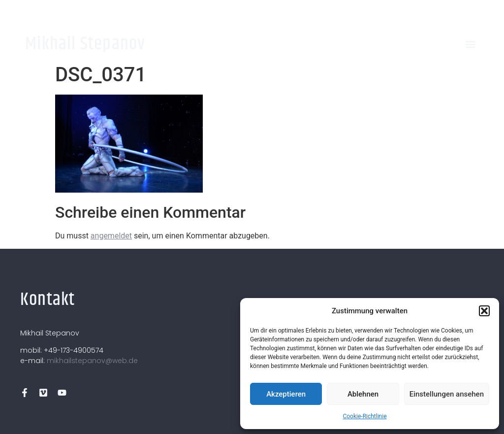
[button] (484, 311)
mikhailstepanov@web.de (92, 361)
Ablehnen (363, 394)
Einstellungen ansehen (447, 394)
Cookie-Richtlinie (364, 416)
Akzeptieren (286, 394)
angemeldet (111, 236)
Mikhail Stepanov (85, 44)
